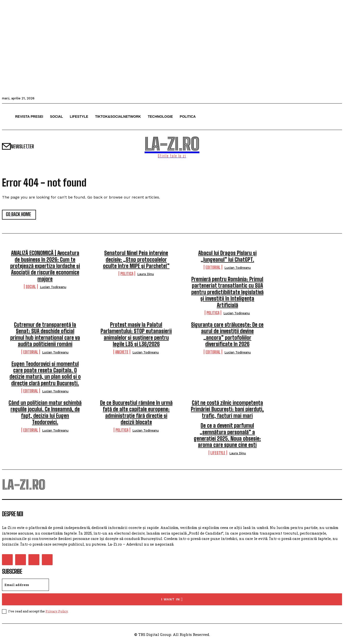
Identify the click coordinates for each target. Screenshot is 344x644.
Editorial (213, 267)
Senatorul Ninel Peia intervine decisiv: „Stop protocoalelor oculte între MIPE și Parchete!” (136, 260)
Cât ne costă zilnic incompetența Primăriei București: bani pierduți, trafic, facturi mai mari (227, 410)
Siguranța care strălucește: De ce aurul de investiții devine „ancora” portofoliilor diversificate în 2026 (227, 335)
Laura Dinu (146, 274)
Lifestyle (218, 453)
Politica (127, 274)
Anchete (122, 352)
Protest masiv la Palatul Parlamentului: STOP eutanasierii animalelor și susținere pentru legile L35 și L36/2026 (136, 335)
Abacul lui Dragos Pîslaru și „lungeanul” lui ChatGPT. (227, 256)
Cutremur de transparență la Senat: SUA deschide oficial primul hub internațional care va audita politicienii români (45, 335)
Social (31, 287)
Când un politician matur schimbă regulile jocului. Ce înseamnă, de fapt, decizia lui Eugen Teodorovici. (45, 413)
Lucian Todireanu (53, 287)
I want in (172, 600)
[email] (25, 585)
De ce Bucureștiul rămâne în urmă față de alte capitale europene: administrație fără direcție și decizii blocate (136, 413)
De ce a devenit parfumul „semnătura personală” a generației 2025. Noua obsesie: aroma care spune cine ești (227, 435)
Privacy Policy (57, 612)
